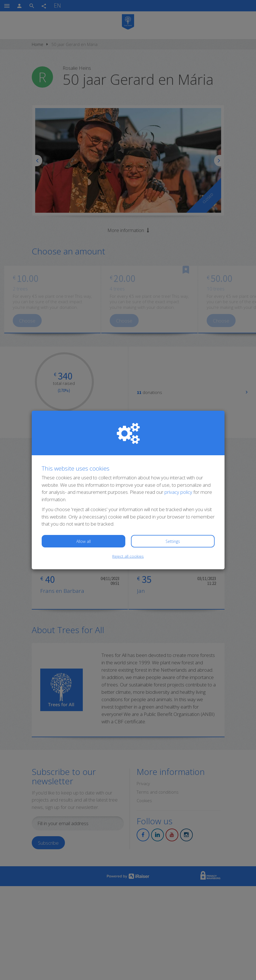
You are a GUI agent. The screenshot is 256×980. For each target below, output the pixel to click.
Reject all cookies (128, 556)
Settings (173, 541)
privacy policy (178, 492)
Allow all (83, 541)
